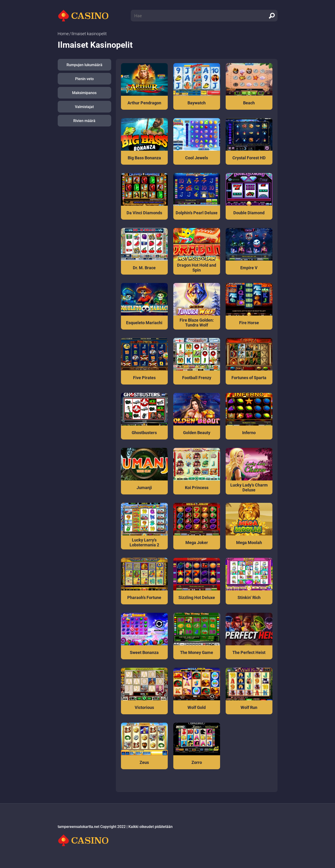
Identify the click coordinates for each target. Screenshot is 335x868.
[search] (272, 16)
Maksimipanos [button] (84, 93)
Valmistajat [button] (84, 107)
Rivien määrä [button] (84, 121)
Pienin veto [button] (84, 79)
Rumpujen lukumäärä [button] (84, 65)
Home (63, 34)
